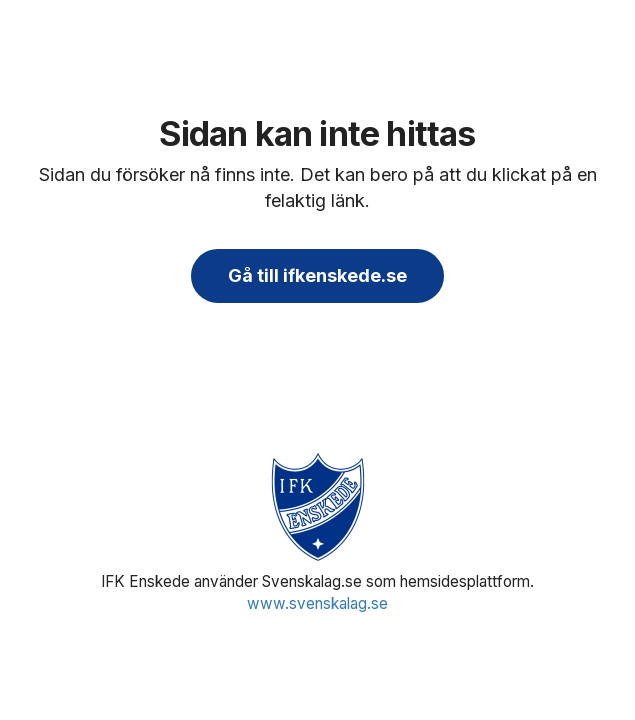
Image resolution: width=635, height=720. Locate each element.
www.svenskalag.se (317, 603)
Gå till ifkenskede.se (317, 275)
